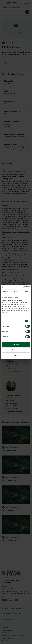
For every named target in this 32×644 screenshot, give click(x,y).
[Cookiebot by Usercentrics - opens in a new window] (23, 287)
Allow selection (16, 350)
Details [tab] (16, 292)
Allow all (16, 344)
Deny (16, 355)
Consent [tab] (6, 292)
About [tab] (26, 292)
